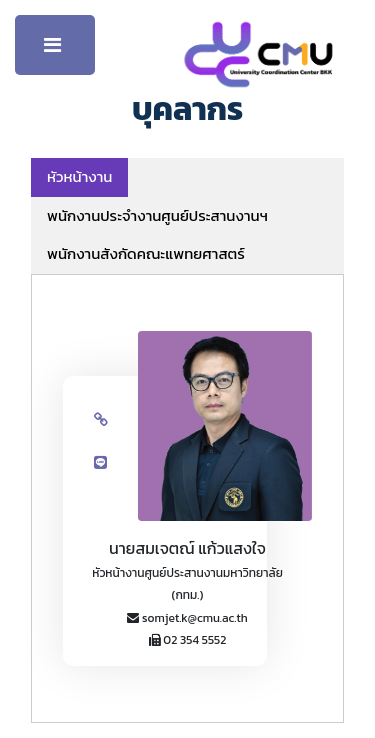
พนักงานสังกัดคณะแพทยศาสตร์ (146, 253)
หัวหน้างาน (79, 176)
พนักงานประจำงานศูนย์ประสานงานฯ (157, 215)
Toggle (54, 50)
